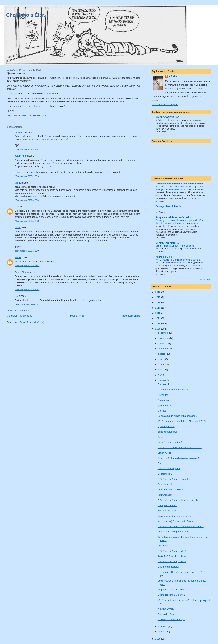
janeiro (162, 632)
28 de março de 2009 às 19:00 (27, 251)
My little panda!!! (166, 426)
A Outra (159, 120)
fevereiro (163, 626)
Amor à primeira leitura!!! (170, 442)
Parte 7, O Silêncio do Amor (172, 556)
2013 (158, 308)
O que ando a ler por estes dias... (175, 390)
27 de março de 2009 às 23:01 (27, 149)
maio (161, 370)
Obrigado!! (163, 395)
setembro (163, 349)
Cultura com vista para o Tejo (173, 532)
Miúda (18, 257)
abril (161, 375)
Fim (160, 463)
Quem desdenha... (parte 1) (172, 595)
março (162, 380)
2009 (158, 329)
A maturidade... (165, 400)
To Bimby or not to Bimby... (171, 619)
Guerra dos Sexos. (167, 614)
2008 (158, 639)
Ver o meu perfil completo (165, 104)
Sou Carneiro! (165, 495)
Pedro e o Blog (164, 257)
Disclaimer (163, 546)
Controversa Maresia (167, 243)
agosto (162, 354)
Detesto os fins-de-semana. (172, 490)
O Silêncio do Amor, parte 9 (172, 551)
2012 (158, 313)
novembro (164, 338)
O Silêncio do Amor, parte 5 (172, 561)
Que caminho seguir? (169, 468)
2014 (158, 302)
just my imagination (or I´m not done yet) (176, 246)
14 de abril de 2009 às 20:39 (26, 304)
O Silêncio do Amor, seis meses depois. (178, 500)
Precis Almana (22, 272)
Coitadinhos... (165, 474)
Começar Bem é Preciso (169, 206)
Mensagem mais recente (19, 316)
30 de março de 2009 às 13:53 (27, 266)
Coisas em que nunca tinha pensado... (178, 416)
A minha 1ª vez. (166, 609)
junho (161, 364)
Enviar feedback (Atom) (32, 322)
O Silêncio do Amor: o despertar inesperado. (181, 526)
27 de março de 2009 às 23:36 (27, 200)
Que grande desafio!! (168, 567)
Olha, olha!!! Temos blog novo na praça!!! (179, 458)
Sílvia (18, 227)
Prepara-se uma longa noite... (173, 590)
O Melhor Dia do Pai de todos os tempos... (180, 447)
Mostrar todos (205, 279)
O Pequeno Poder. (167, 505)
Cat (17, 296)
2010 (158, 323)
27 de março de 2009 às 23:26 (27, 176)
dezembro (164, 333)
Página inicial (77, 316)
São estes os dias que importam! (175, 516)
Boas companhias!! (168, 432)
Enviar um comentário (18, 311)
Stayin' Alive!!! (165, 453)
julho (161, 359)
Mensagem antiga (131, 316)
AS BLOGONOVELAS (167, 117)
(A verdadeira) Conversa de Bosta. (175, 521)
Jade (160, 437)
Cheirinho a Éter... (27, 15)
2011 (158, 318)
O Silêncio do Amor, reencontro (174, 479)
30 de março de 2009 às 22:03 (27, 290)
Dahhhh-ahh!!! (165, 484)
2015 (158, 297)
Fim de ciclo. (164, 384)
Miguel (18, 183)
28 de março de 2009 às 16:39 (27, 221)
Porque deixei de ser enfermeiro (173, 217)
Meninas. (162, 411)
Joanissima (21, 156)
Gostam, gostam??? (168, 511)
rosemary (20, 132)
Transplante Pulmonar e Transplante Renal (179, 184)
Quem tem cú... (166, 405)
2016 (158, 292)
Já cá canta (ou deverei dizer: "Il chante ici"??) (182, 421)
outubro (162, 343)
